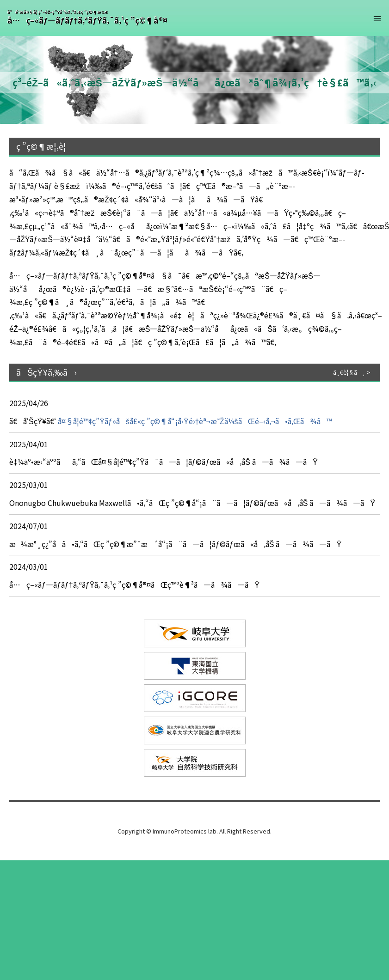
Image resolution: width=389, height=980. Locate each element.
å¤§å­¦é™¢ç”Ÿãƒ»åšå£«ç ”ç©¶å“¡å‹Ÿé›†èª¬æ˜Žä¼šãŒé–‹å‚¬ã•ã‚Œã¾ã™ (194, 421)
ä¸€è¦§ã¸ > (352, 372)
